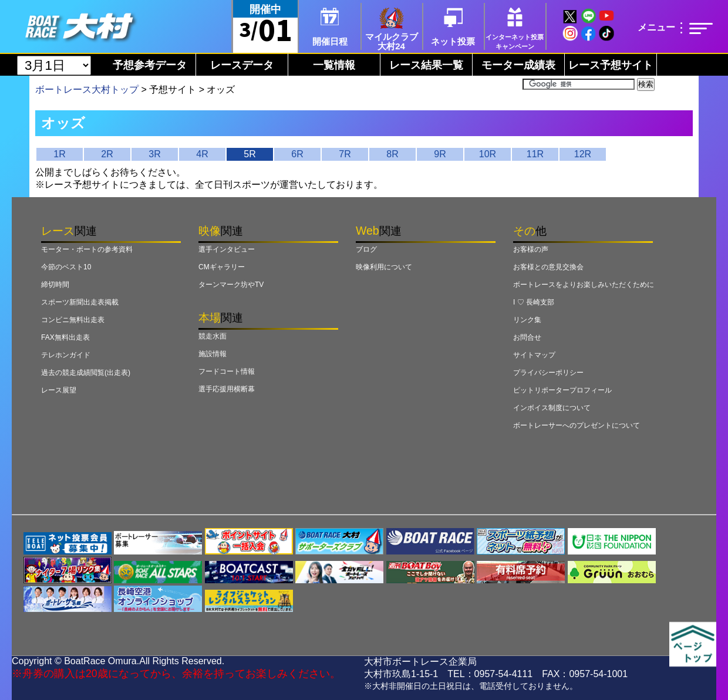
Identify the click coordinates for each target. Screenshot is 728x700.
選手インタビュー (227, 249)
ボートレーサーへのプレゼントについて (577, 425)
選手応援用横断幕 (227, 389)
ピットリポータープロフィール (562, 390)
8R (392, 154)
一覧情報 (334, 65)
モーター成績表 (518, 65)
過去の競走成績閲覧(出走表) (86, 373)
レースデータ (242, 65)
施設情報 (213, 354)
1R (59, 154)
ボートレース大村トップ (87, 89)
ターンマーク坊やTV (231, 285)
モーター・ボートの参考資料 (87, 249)
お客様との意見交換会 (548, 267)
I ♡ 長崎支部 (534, 302)
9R (440, 154)
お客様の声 (531, 249)
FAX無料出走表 (65, 337)
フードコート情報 (227, 371)
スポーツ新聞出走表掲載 (80, 302)
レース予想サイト (611, 65)
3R (154, 154)
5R (250, 154)
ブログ (366, 249)
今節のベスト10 (66, 267)
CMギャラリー (222, 267)
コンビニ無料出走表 (73, 320)
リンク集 (527, 320)
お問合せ (527, 337)
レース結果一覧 (426, 65)
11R (535, 154)
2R (107, 154)
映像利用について (384, 267)
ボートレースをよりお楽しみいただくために (584, 285)
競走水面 (213, 336)
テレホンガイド (66, 355)
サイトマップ (534, 355)
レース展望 (59, 390)
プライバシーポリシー (548, 373)
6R (297, 154)
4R (202, 154)
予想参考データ (150, 65)
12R (583, 154)
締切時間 (55, 285)
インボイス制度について (552, 408)
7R (345, 154)
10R (488, 154)
